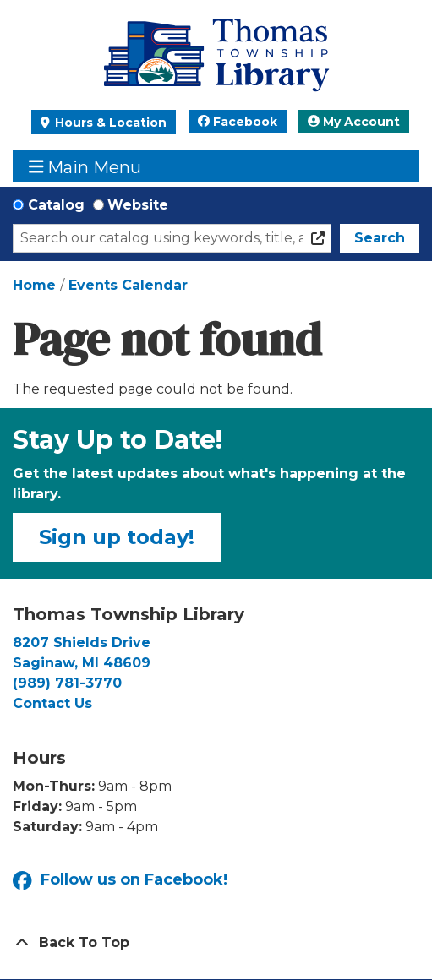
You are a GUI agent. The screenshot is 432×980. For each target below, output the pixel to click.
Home (34, 285)
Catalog (56, 205)
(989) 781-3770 (67, 683)
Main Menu (85, 167)
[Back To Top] (216, 943)
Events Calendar (128, 285)
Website (138, 205)
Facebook (238, 122)
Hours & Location (109, 122)
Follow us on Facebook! (120, 881)
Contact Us (52, 703)
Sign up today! (117, 537)
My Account (354, 122)
